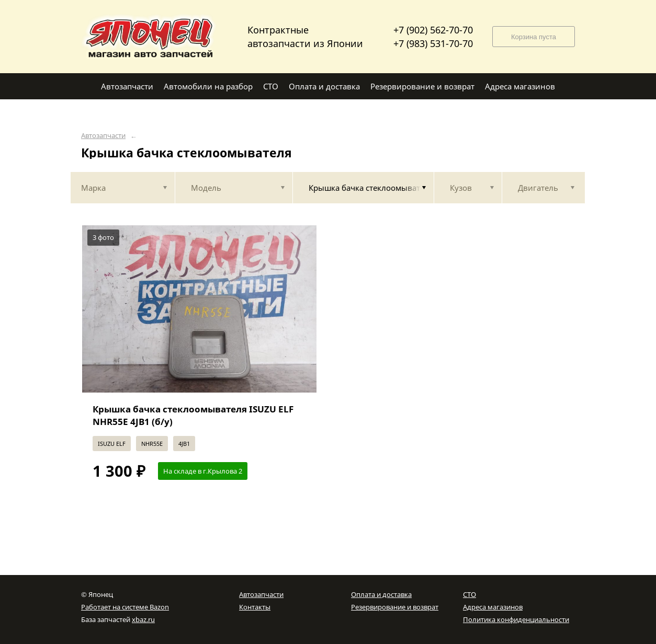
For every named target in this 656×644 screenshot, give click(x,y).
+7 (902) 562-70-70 (433, 30)
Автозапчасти (103, 136)
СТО (470, 594)
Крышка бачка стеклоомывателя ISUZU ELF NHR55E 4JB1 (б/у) (193, 415)
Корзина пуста (534, 37)
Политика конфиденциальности (516, 619)
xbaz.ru (143, 619)
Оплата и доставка (381, 594)
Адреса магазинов (493, 607)
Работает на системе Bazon (125, 607)
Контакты (255, 607)
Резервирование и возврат (395, 607)
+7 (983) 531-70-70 (433, 43)
